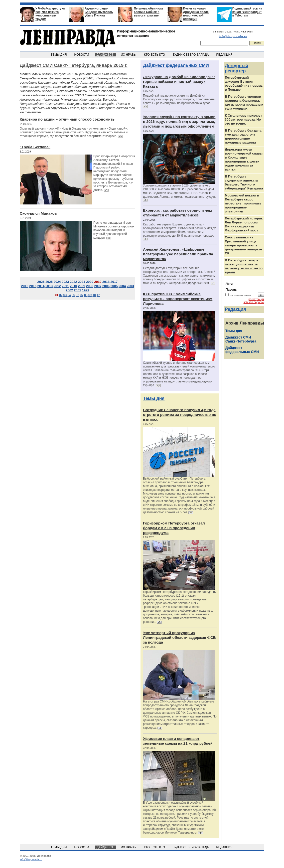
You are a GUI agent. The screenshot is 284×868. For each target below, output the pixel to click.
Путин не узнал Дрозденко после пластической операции (196, 14)
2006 (106, 286)
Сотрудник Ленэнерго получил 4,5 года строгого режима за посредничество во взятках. (180, 415)
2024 (57, 282)
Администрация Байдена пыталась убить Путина (99, 12)
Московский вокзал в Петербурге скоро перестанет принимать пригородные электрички (243, 203)
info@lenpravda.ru (233, 36)
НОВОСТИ (82, 55)
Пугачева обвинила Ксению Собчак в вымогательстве (148, 12)
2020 (90, 282)
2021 (81, 282)
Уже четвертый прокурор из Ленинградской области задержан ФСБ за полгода (179, 637)
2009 (81, 286)
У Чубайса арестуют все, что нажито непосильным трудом (50, 14)
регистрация (256, 299)
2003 (130, 286)
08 (86, 295)
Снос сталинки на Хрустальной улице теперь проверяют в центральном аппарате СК (243, 245)
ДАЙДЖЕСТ (105, 55)
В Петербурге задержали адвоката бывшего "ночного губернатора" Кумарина (244, 182)
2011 (65, 286)
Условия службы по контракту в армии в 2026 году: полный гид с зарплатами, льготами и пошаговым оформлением (179, 121)
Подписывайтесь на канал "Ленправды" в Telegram (247, 12)
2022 (73, 282)
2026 (41, 282)
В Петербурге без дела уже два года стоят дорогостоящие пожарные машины (243, 136)
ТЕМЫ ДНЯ (59, 55)
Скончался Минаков (38, 213)
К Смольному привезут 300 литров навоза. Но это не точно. (243, 119)
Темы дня (154, 398)
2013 (49, 286)
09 (90, 295)
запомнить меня (240, 295)
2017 (114, 282)
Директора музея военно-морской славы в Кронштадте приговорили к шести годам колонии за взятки (244, 159)
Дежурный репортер (237, 68)
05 (73, 295)
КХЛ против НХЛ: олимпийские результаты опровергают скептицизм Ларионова (178, 299)
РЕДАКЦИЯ (225, 55)
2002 (69, 290)
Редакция (235, 309)
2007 (98, 286)
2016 (25, 286)
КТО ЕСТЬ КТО (155, 55)
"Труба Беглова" (35, 147)
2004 (122, 286)
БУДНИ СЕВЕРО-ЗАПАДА (191, 55)
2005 (114, 286)
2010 (73, 286)
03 (65, 295)
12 (98, 295)
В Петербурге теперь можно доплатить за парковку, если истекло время (244, 266)
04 (69, 295)
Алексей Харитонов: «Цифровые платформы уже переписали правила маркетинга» (178, 254)
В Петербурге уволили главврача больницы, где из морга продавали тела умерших (244, 102)
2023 (65, 282)
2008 (90, 286)
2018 (106, 282)
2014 (41, 286)
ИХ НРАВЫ (129, 55)
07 (82, 295)
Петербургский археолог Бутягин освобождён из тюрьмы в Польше (244, 84)
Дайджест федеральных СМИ (176, 65)
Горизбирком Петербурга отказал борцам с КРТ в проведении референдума (174, 528)
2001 (77, 290)
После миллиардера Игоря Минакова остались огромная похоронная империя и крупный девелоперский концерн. (114, 230)
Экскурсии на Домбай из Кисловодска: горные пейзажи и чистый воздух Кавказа (179, 82)
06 (77, 295)
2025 (49, 282)
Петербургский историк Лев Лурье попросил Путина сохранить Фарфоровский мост (244, 224)
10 (94, 295)
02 (61, 295)
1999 (86, 290)
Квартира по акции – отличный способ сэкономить (67, 119)
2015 (33, 286)
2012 (57, 286)
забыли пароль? (254, 302)
